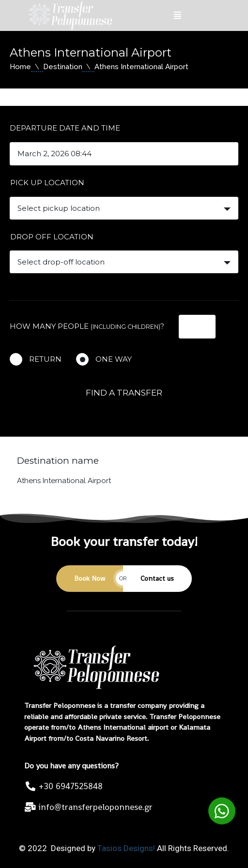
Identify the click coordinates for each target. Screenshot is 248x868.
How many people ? (87, 326)
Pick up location (47, 183)
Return (45, 359)
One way (114, 359)
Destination (63, 67)
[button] (222, 811)
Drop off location (52, 237)
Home (20, 67)
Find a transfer (124, 393)
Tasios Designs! (126, 848)
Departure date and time (65, 128)
